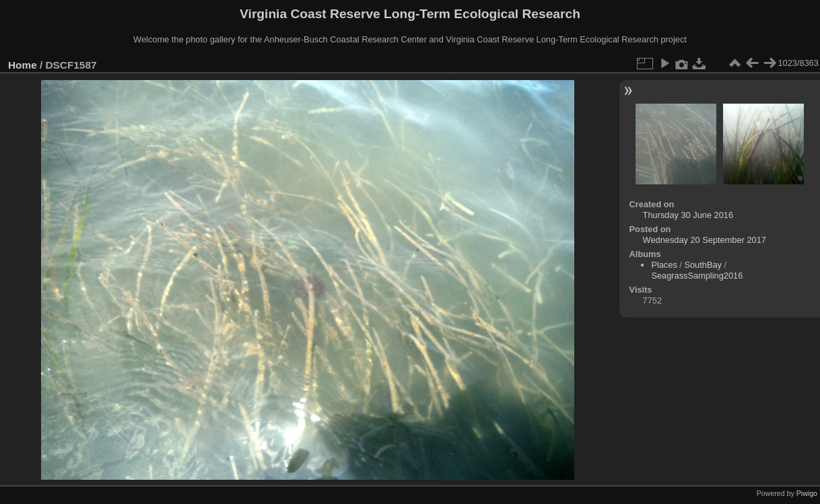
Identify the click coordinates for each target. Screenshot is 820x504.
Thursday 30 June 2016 (688, 215)
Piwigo (807, 493)
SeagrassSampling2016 (697, 276)
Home (23, 65)
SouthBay (703, 265)
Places (664, 265)
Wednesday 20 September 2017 (705, 240)
